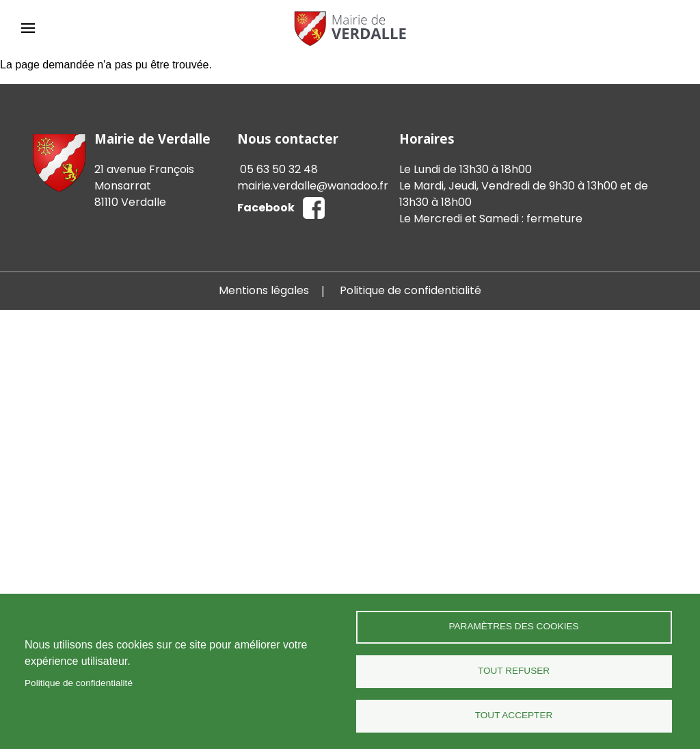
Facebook (266, 208)
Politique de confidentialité (79, 683)
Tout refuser (514, 671)
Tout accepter (514, 715)
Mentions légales (264, 290)
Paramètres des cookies (513, 626)
